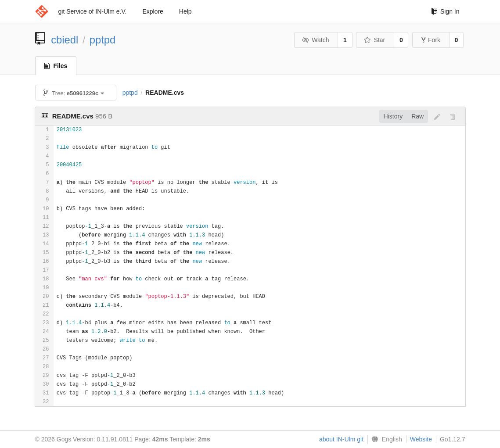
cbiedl (65, 40)
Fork (431, 40)
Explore (153, 11)
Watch (316, 40)
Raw (417, 116)
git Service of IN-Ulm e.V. (93, 11)
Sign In (445, 11)
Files (56, 66)
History (393, 116)
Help (185, 11)
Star (374, 40)
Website (421, 439)
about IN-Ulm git (341, 439)
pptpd (103, 40)
